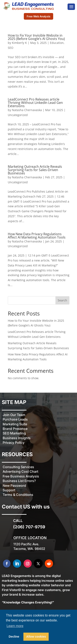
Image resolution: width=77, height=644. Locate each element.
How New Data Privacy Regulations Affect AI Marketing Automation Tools (37, 236)
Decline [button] (14, 637)
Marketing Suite (15, 424)
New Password (14, 486)
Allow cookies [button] (36, 637)
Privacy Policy (14, 443)
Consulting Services (18, 467)
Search (62, 300)
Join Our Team (14, 415)
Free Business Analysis (21, 476)
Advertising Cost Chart (20, 471)
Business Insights (17, 438)
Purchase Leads (15, 419)
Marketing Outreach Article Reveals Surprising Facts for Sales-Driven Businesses (35, 170)
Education (57, 43)
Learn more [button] (15, 626)
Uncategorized (18, 115)
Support (9, 490)
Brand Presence (15, 429)
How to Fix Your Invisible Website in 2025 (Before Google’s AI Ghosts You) (36, 37)
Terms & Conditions (18, 495)
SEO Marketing (14, 433)
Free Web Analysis (38, 16)
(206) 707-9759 (29, 527)
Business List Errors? (19, 481)
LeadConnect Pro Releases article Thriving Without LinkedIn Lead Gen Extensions (35, 103)
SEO (11, 48)
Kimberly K (19, 43)
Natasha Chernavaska (27, 110)
